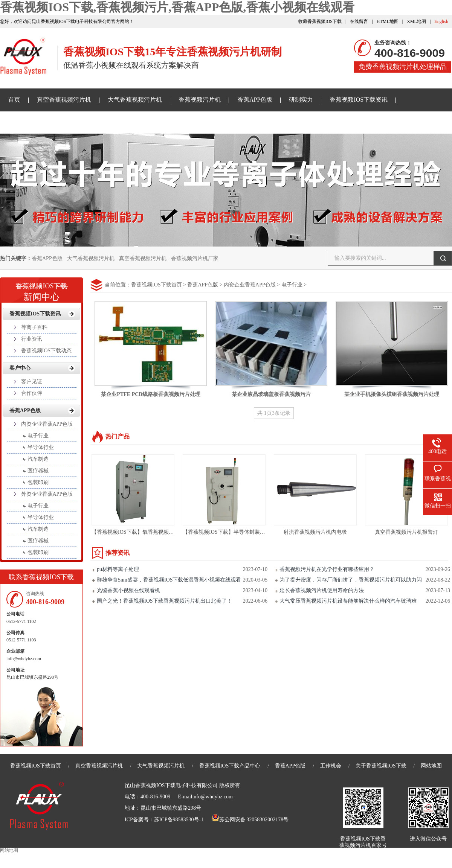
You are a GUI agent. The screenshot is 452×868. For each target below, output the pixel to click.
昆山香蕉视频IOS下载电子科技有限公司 (171, 785)
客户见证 (32, 381)
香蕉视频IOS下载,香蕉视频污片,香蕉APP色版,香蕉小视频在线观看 (177, 7)
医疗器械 (38, 471)
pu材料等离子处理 (118, 569)
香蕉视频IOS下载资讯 (359, 100)
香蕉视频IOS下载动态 (47, 351)
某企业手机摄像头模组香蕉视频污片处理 (392, 394)
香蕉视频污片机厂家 (195, 258)
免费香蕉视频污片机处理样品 (403, 67)
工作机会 (331, 766)
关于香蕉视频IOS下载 (120, 122)
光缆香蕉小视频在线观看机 (128, 590)
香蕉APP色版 (255, 100)
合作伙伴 (32, 393)
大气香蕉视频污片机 (135, 100)
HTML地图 (388, 21)
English (441, 21)
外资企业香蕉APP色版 (47, 494)
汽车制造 (38, 459)
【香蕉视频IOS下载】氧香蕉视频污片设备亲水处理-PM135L (161, 532)
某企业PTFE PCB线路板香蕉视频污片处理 (150, 394)
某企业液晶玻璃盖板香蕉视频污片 (271, 394)
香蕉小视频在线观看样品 (41, 122)
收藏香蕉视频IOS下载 (320, 21)
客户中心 (20, 368)
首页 (14, 100)
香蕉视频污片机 (200, 100)
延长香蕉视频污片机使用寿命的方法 (322, 590)
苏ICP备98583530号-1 (179, 820)
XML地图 (416, 21)
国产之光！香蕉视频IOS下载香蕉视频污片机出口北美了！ (164, 601)
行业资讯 (32, 339)
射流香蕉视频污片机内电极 (315, 532)
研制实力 (301, 100)
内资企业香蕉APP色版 (250, 285)
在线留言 (359, 21)
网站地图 (431, 766)
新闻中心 (41, 289)
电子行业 (292, 285)
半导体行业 (41, 447)
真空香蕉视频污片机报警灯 (406, 532)
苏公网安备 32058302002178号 (250, 820)
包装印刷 (38, 482)
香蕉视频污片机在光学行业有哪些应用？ (327, 569)
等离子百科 (34, 327)
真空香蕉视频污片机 (64, 100)
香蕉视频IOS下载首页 (157, 285)
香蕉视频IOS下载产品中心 (230, 766)
